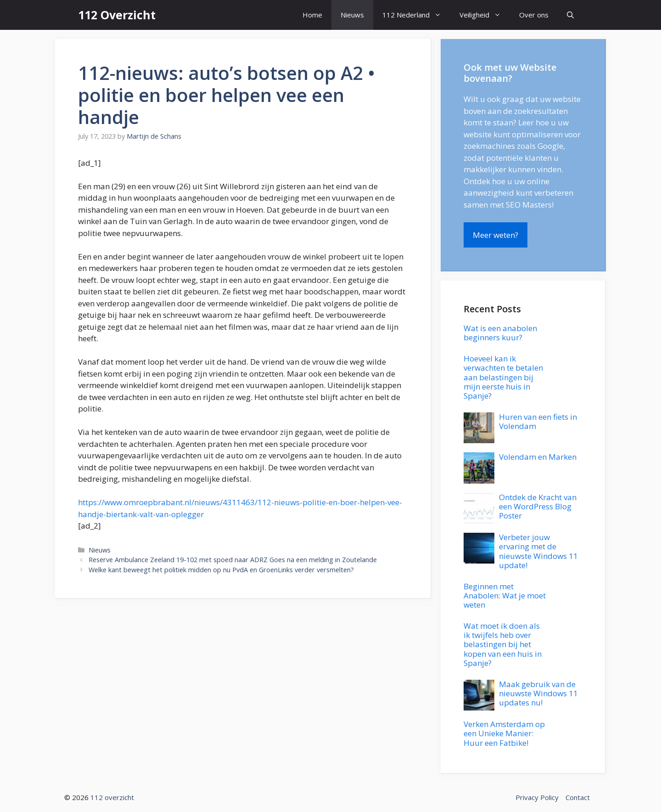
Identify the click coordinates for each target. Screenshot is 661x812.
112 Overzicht (117, 15)
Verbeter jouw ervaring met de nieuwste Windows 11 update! (538, 551)
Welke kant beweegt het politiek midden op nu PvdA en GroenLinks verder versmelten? (221, 570)
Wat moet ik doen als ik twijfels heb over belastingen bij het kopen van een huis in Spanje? (503, 645)
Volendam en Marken (538, 457)
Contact (578, 797)
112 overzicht (112, 797)
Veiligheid (485, 15)
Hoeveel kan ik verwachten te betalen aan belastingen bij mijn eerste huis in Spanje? (503, 377)
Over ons (534, 15)
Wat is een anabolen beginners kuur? (500, 333)
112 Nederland (416, 15)
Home (312, 15)
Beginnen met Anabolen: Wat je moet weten (505, 596)
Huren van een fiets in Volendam (538, 421)
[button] (570, 15)
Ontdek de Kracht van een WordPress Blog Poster (538, 507)
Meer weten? (496, 235)
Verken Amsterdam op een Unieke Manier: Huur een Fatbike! (504, 733)
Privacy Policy (537, 797)
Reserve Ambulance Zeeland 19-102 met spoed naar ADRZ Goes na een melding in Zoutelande (233, 560)
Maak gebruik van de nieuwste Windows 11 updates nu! (538, 694)
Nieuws (352, 15)
